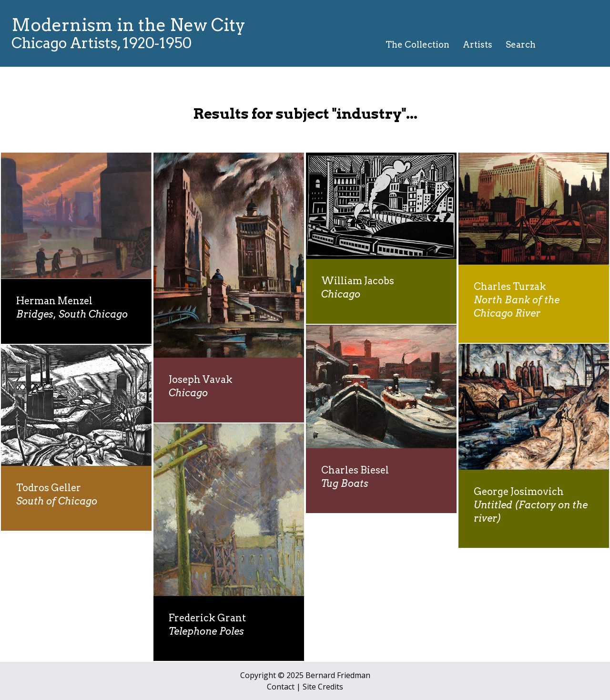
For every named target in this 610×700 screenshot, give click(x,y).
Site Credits (323, 687)
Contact (281, 687)
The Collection (417, 45)
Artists (478, 45)
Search (521, 45)
